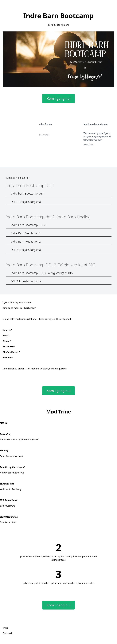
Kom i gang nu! (58, 98)
